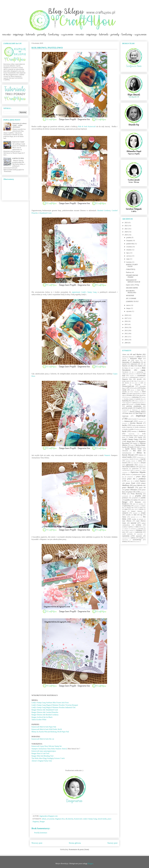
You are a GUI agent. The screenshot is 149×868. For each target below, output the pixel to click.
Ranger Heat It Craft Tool (40, 753)
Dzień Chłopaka (135, 392)
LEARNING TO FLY (132, 302)
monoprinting (140, 457)
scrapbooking (126, 506)
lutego (128, 308)
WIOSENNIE (130, 296)
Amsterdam (126, 362)
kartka (125, 425)
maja (128, 259)
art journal (51, 819)
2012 (126, 334)
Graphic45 (139, 408)
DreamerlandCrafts (128, 386)
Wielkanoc (139, 530)
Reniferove (125, 504)
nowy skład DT (135, 463)
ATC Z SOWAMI (131, 298)
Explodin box (139, 399)
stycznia (129, 311)
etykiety (144, 397)
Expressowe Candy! (18, 142)
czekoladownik (134, 377)
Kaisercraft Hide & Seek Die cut (43, 739)
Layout (140, 437)
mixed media (102, 819)
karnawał (124, 423)
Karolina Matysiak (136, 423)
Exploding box (127, 401)
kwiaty (131, 437)
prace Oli (142, 488)
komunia (134, 431)
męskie (144, 447)
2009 (126, 343)
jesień (135, 419)
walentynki (133, 529)
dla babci (141, 381)
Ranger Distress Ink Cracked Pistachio (45, 712)
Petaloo (128, 475)
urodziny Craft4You (128, 527)
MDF (138, 447)
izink (129, 419)
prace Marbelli (128, 487)
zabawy (133, 538)
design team (126, 381)
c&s (133, 372)
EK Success (127, 397)
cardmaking (140, 372)
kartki (124, 431)
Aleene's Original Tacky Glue (42, 761)
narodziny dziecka (130, 461)
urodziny (139, 525)
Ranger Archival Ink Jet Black (42, 717)
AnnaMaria (136, 362)
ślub (135, 515)
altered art (126, 360)
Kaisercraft (78, 819)
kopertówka (132, 434)
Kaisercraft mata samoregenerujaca (44, 751)
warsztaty (141, 529)
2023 (126, 223)
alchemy (124, 359)
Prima (124, 494)
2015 (126, 324)
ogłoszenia (130, 465)
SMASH (141, 509)
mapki (132, 445)
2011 (126, 337)
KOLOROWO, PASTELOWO (131, 292)
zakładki (141, 538)
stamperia (125, 513)
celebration (131, 374)
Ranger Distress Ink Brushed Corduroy (45, 715)
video (137, 527)
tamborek (133, 517)
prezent (142, 492)
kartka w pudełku (129, 429)
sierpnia (129, 250)
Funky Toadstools (126, 403)
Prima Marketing (136, 494)
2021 (126, 229)
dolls (142, 383)
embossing (135, 397)
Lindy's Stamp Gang (90, 819)
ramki (142, 500)
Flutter (136, 401)
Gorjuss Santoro (141, 404)
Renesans (138, 502)
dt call (134, 388)
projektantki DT (127, 496)
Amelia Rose (139, 360)
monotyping (125, 459)
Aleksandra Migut (136, 359)
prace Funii (131, 483)
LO (144, 439)
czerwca (129, 256)
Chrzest (138, 374)
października (130, 244)
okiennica (141, 465)
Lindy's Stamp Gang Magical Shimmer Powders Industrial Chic (54, 707)
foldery (142, 401)
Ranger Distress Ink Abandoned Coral (45, 710)
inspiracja (125, 416)
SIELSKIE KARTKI (132, 288)
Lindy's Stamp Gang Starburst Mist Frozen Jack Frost (50, 703)
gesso (124, 404)
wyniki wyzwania (127, 534)
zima (132, 542)
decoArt (139, 379)
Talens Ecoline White (39, 720)
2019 (126, 235)
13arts (124, 355)
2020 (126, 232)
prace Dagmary (141, 481)
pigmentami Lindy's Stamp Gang (84, 292)
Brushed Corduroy (104, 210)
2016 (126, 321)
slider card (134, 509)
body (132, 368)
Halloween (135, 410)
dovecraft (138, 385)
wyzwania (126, 536)
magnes (135, 443)
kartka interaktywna (138, 425)
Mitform (141, 455)
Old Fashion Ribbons (129, 467)
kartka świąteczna (127, 427)
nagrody (143, 459)
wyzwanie (139, 536)
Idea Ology (139, 413)
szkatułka (128, 515)
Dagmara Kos (60, 819)
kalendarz (141, 421)
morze (132, 459)
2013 (126, 331)
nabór (137, 459)
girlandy (131, 404)
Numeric (107, 455)
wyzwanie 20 (125, 538)
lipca (128, 253)
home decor (129, 413)
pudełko (128, 500)
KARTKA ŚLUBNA (18, 158)
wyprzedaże (140, 534)
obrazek (143, 463)
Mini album (137, 451)
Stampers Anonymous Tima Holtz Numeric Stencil (49, 749)
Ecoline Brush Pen (140, 395)
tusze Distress (127, 521)
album (44, 819)
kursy (124, 437)
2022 (126, 226)
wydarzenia (139, 532)
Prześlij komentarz (41, 833)
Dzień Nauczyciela (135, 394)
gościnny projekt (127, 408)
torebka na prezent (138, 519)
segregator (137, 506)
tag (141, 515)
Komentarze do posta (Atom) (79, 849)
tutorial (133, 523)
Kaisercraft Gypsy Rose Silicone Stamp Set (47, 746)
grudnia (129, 238)
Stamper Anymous (137, 511)
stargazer (135, 513)
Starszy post (112, 843)
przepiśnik (135, 498)
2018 (126, 315)
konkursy (142, 431)
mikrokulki (125, 451)
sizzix (126, 509)
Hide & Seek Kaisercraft (87, 126)
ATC (142, 364)
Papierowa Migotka (138, 472)
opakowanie (135, 469)
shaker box (143, 508)
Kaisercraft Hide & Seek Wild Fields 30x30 (47, 729)
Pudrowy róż (130, 272)
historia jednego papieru (138, 412)
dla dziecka (69, 819)
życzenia (137, 542)
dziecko (132, 390)
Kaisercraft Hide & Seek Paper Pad (44, 727)
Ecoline (130, 395)
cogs (126, 377)
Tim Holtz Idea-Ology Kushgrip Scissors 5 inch (48, 758)
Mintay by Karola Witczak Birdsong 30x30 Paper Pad (50, 732)
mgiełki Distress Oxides (133, 449)
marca (128, 305)
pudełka (143, 498)
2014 (126, 327)
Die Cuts (134, 381)
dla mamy (135, 383)
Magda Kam (131, 442)
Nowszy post (37, 843)
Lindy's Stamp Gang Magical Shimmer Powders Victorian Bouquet (55, 705)
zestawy (125, 541)
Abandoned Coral (45, 213)
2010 (126, 340)
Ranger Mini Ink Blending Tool (42, 756)
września (129, 247)
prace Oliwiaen (131, 490)
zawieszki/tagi (137, 540)
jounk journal (142, 419)
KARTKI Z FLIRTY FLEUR (132, 266)
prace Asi (130, 481)
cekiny (124, 374)
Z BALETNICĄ (131, 269)
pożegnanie (130, 477)
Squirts (124, 511)
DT (128, 388)
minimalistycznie (127, 453)
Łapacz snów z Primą (132, 285)
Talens (124, 517)
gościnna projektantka (134, 406)
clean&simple (141, 376)
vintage (144, 527)
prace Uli (132, 492)
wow (124, 532)
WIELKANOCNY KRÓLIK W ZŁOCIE (133, 281)
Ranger (42, 822)
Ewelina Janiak (128, 399)
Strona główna (75, 843)
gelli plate (141, 403)
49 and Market (136, 354)
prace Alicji (141, 477)
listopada (129, 241)
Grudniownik (125, 410)
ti (139, 517)
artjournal (134, 364)
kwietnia (129, 262)
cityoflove (132, 376)
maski (132, 447)
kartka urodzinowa (140, 427)
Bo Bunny (125, 368)
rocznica (141, 504)
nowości (125, 463)
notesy (140, 461)
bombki (138, 368)
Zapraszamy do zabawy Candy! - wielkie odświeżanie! (19, 125)
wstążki (131, 532)
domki (124, 385)
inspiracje (141, 416)
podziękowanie (137, 475)
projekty (138, 496)
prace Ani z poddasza (136, 479)
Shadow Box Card (132, 508)
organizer (138, 470)
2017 (126, 318)
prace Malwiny (138, 485)
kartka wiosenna (140, 429)
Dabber (142, 377)
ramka (135, 500)
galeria (135, 403)
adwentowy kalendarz (128, 357)
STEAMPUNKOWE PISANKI (132, 276)
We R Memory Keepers (128, 530)
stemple (143, 513)
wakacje (126, 529)
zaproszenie (125, 540)
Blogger (90, 864)
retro (134, 504)
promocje (125, 498)
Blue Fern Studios (137, 366)
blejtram (125, 366)
